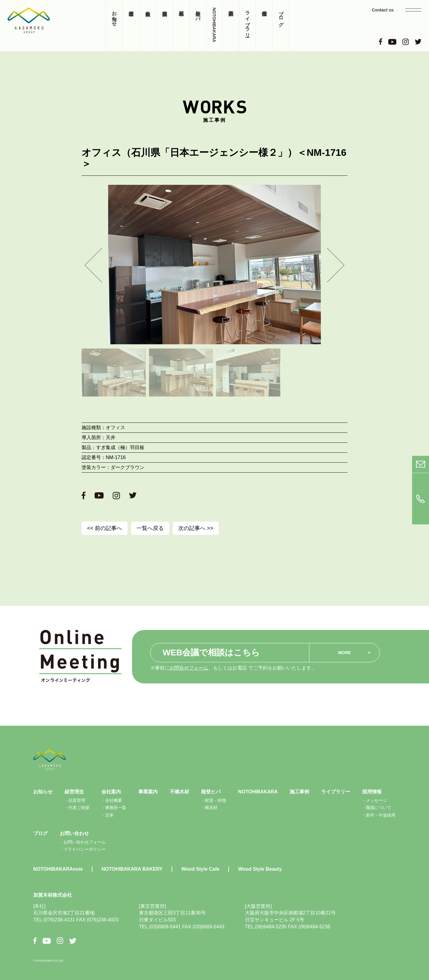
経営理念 (131, 26)
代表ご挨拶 (79, 808)
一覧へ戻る (150, 528)
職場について (379, 808)
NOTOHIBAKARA (214, 25)
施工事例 (231, 26)
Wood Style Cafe (200, 869)
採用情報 (264, 26)
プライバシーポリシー (85, 849)
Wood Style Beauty (260, 869)
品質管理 (77, 800)
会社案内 (148, 26)
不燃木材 (181, 26)
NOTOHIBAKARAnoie (58, 869)
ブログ (281, 16)
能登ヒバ (198, 13)
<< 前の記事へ (105, 528)
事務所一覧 (116, 808)
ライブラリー (248, 21)
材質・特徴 (215, 800)
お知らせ (114, 16)
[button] (93, 265)
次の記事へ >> (196, 528)
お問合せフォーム (189, 668)
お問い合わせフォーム (85, 842)
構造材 (211, 808)
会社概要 (114, 800)
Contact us (383, 10)
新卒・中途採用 (381, 815)
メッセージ (376, 800)
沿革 (109, 815)
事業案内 (164, 26)
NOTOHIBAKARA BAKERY (132, 869)
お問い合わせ (74, 833)
